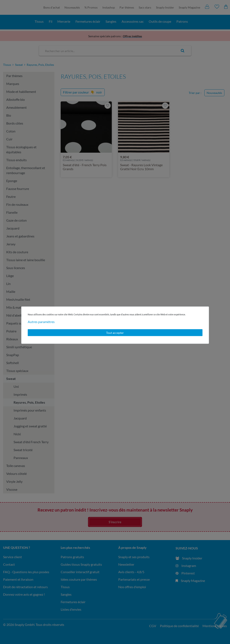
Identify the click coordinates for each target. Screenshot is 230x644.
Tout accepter (115, 333)
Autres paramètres (41, 321)
